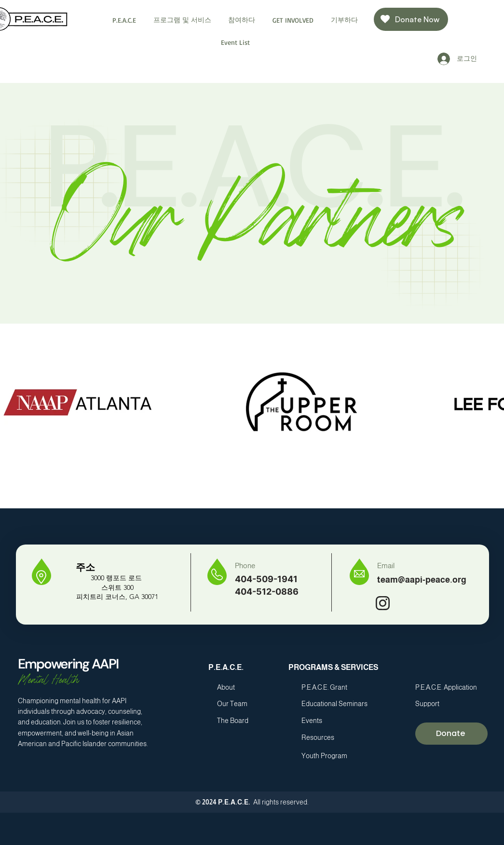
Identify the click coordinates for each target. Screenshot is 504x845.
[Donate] (451, 734)
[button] (125, 20)
